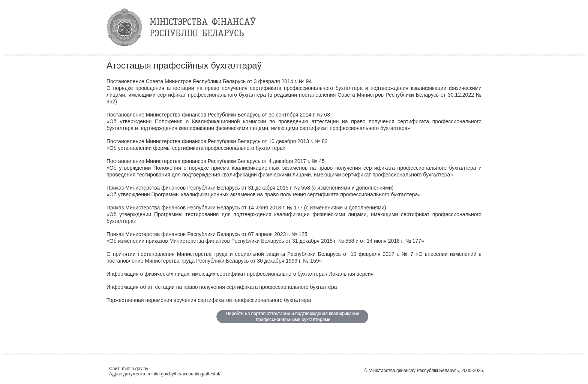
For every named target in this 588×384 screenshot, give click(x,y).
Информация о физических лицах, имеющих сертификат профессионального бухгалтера (215, 274)
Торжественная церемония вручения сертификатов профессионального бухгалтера (209, 300)
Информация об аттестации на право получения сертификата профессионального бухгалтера (222, 287)
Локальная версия (351, 274)
